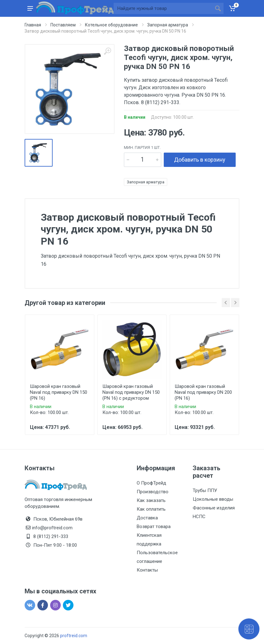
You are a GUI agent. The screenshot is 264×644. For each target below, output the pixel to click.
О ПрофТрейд (151, 483)
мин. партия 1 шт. (142, 147)
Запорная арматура (146, 182)
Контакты (147, 570)
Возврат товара (154, 527)
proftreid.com (74, 636)
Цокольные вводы (213, 499)
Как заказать (151, 500)
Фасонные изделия (214, 508)
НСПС (199, 517)
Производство (153, 492)
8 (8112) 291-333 (51, 536)
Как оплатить (151, 509)
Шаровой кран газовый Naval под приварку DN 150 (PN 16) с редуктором (131, 392)
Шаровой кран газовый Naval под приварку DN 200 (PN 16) (203, 392)
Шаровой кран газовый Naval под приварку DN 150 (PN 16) (59, 392)
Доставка (147, 518)
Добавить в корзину (200, 160)
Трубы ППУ (205, 490)
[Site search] (163, 8)
